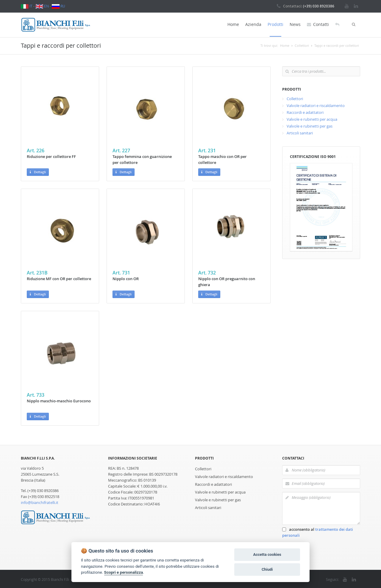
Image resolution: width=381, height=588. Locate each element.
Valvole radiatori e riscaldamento (316, 105)
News (295, 24)
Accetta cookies (267, 554)
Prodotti (275, 24)
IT (27, 6)
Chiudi (267, 569)
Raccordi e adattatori (305, 111)
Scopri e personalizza (124, 572)
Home (233, 24)
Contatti (318, 24)
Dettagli (38, 172)
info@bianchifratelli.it (40, 502)
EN (42, 6)
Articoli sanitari (300, 132)
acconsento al (318, 531)
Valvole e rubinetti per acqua (312, 118)
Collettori (295, 98)
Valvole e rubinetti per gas (310, 125)
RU (58, 6)
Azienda (253, 24)
